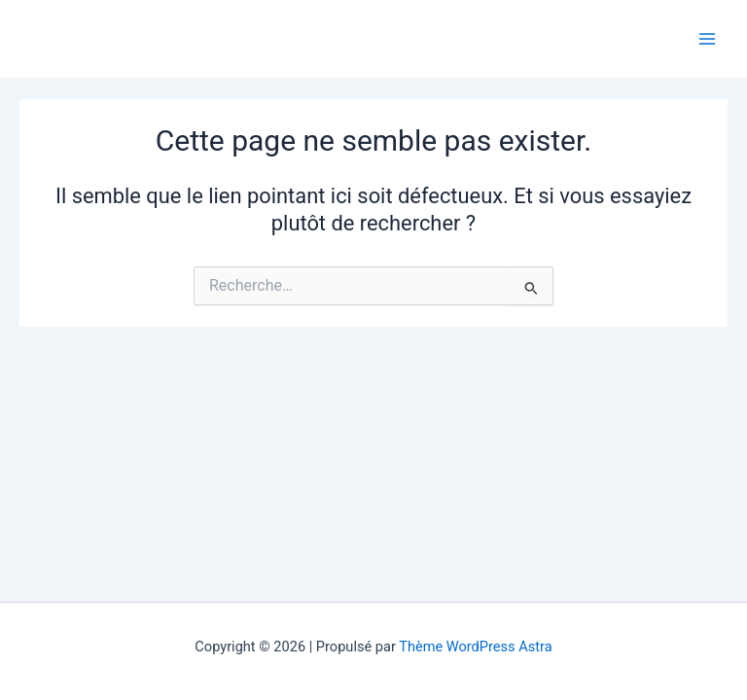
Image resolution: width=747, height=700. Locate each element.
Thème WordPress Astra (475, 647)
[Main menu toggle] (707, 39)
